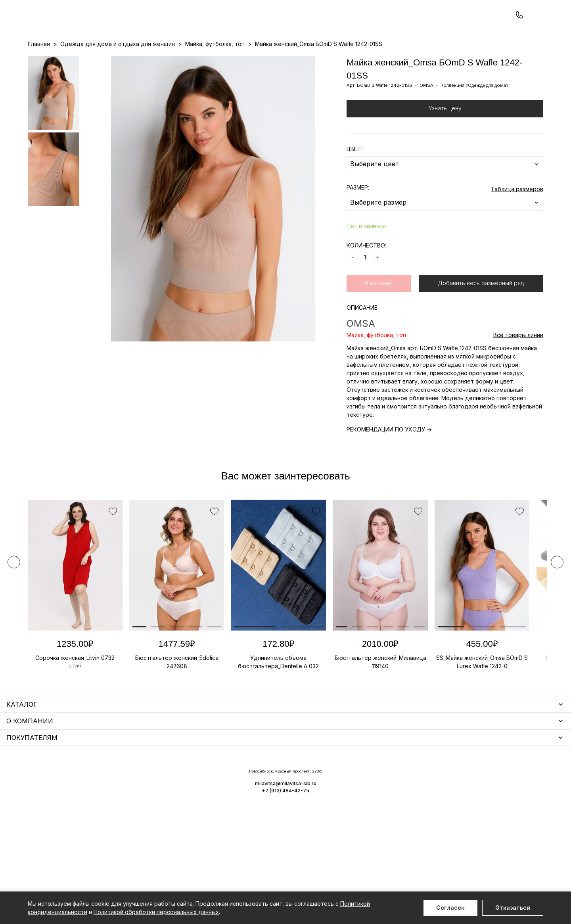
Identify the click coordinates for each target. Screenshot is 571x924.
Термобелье (45, 812)
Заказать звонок (133, 26)
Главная (39, 78)
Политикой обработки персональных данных (156, 912)
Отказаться (513, 908)
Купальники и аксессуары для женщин (81, 801)
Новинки (255, 60)
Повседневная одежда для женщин (78, 858)
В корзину (378, 317)
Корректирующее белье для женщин (239, 824)
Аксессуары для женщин (221, 789)
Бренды (304, 60)
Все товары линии (518, 369)
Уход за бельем (209, 778)
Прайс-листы (221, 60)
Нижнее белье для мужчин (65, 824)
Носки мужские (208, 801)
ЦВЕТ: (354, 183)
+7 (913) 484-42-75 (71, 27)
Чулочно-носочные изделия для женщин (84, 847)
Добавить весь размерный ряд (481, 317)
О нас (327, 60)
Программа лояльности (371, 60)
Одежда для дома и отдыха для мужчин (84, 835)
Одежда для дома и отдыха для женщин (85, 789)
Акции (280, 60)
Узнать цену (445, 142)
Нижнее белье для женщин (66, 778)
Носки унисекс (207, 812)
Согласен (450, 908)
